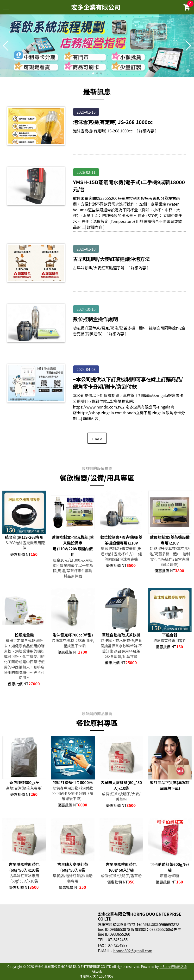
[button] (93, 73)
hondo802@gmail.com (133, 951)
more (97, 438)
